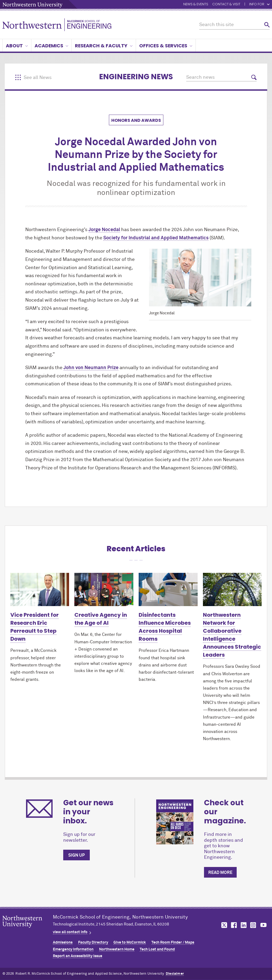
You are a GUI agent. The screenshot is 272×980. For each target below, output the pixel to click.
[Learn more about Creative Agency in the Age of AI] (104, 589)
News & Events (196, 4)
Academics (51, 46)
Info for (259, 4)
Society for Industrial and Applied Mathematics (156, 238)
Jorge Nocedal (104, 230)
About (17, 46)
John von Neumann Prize (91, 368)
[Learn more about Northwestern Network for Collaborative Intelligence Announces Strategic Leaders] (232, 589)
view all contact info (70, 932)
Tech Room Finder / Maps (173, 943)
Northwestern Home (117, 949)
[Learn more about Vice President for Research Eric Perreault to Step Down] (40, 589)
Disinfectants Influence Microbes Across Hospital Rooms (165, 627)
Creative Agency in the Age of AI (101, 619)
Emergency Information (73, 949)
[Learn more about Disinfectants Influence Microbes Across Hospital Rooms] (168, 589)
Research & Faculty (104, 46)
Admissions (63, 943)
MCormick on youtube (263, 925)
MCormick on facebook (233, 925)
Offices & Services (166, 46)
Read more (220, 873)
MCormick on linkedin (243, 925)
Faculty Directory (93, 943)
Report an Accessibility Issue (78, 956)
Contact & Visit (226, 4)
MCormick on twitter (223, 925)
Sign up (76, 855)
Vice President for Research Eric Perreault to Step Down (35, 627)
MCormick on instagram (253, 925)
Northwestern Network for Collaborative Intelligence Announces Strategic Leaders (232, 635)
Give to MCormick (130, 943)
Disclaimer (175, 974)
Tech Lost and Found (157, 949)
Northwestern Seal (28, 930)
